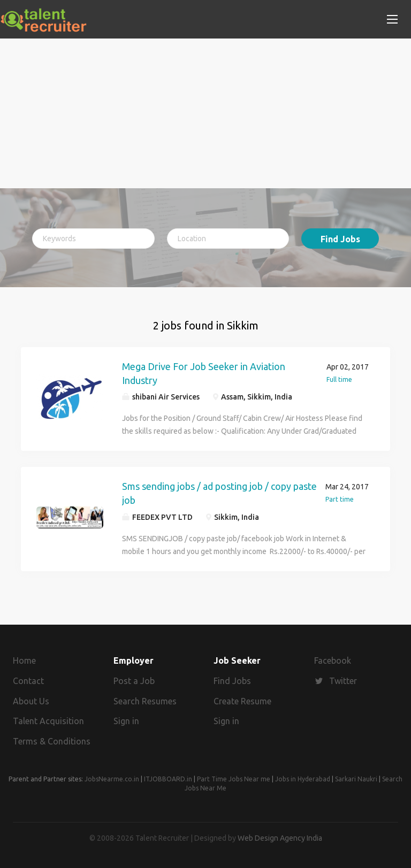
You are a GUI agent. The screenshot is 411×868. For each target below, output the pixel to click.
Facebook (333, 660)
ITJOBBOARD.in (168, 779)
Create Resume (242, 701)
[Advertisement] (205, 113)
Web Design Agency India (280, 838)
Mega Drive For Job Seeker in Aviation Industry (204, 373)
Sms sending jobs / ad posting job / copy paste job (219, 493)
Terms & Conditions (52, 741)
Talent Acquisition (48, 721)
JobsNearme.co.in (112, 779)
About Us (31, 701)
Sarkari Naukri (356, 779)
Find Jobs (340, 239)
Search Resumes (145, 701)
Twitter (343, 681)
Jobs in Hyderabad (303, 779)
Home (24, 660)
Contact (28, 681)
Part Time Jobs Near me (234, 779)
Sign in (126, 721)
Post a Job (134, 681)
